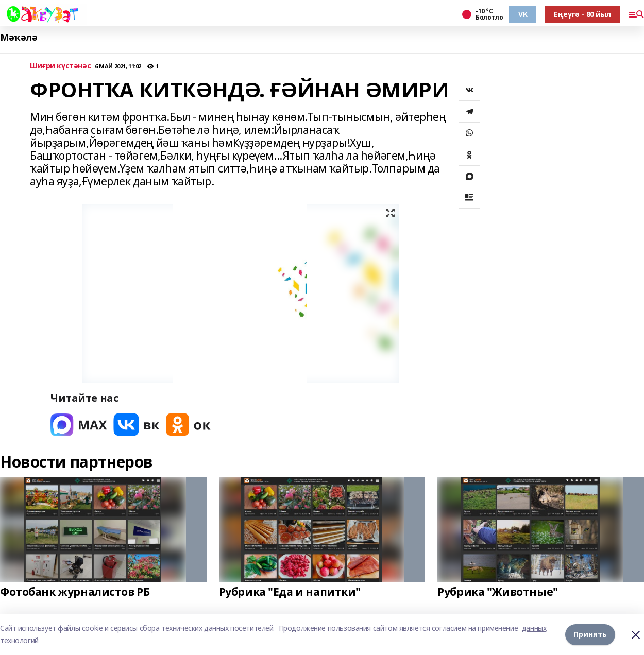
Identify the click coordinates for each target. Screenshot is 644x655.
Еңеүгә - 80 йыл (582, 14)
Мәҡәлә (19, 37)
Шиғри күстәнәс (60, 66)
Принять (590, 634)
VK (523, 14)
